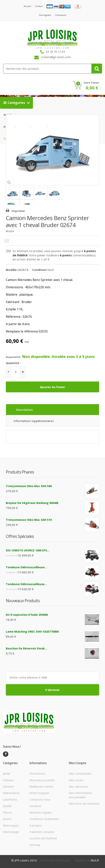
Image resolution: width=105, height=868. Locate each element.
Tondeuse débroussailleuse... (26, 567)
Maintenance (11, 793)
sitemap (35, 845)
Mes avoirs (76, 780)
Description (25, 410)
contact (39, 6)
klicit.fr (95, 860)
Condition (39, 270)
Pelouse (8, 780)
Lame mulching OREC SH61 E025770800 (32, 632)
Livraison (35, 806)
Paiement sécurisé (42, 832)
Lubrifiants (10, 799)
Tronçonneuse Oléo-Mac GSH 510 (29, 520)
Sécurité (8, 786)
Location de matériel (43, 838)
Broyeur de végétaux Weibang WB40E (32, 503)
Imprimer (18, 211)
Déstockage (11, 832)
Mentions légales (41, 812)
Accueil (27, 6)
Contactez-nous (40, 799)
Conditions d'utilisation (44, 819)
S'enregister (45, 15)
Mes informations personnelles (80, 795)
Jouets (7, 819)
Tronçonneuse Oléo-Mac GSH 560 (29, 486)
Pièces (7, 812)
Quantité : (13, 363)
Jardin (7, 773)
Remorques (11, 825)
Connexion (61, 15)
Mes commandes (80, 773)
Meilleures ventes (41, 786)
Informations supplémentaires (34, 421)
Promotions (37, 773)
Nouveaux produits (42, 780)
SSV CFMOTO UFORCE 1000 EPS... (28, 550)
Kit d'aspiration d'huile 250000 (27, 615)
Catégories (15, 103)
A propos (36, 825)
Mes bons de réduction (84, 803)
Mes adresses (78, 786)
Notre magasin (39, 793)
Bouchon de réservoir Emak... (26, 648)
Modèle (11, 270)
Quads (7, 806)
